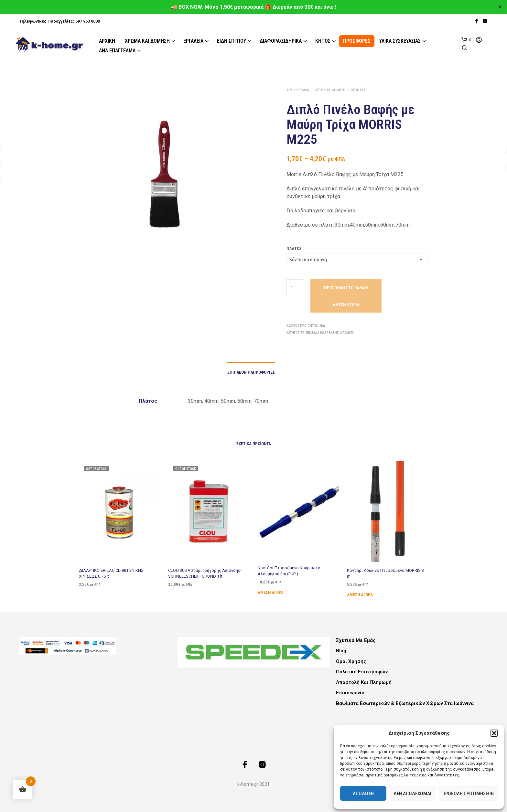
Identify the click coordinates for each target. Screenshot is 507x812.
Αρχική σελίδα (298, 90)
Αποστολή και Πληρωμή (364, 682)
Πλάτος (294, 248)
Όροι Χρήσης (351, 661)
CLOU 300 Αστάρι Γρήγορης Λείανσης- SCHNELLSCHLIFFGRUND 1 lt (205, 570)
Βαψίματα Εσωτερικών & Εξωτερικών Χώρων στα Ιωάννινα (405, 703)
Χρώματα (358, 90)
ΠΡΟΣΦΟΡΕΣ (357, 41)
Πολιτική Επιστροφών (362, 672)
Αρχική (107, 41)
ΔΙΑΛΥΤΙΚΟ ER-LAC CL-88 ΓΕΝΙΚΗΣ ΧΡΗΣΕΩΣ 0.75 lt (111, 572)
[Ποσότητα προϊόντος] (295, 288)
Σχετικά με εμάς (356, 640)
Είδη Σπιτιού (232, 41)
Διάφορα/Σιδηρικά (281, 41)
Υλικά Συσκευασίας (400, 41)
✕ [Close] (500, 7)
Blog (341, 651)
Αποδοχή (363, 794)
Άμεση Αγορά (346, 305)
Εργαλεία (193, 41)
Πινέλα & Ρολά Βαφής (322, 333)
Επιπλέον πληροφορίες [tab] (251, 372)
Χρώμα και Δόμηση (147, 41)
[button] (494, 733)
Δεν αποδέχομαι (412, 794)
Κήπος (323, 41)
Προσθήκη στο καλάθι (346, 288)
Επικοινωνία (350, 693)
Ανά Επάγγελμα (117, 51)
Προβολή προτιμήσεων (468, 794)
